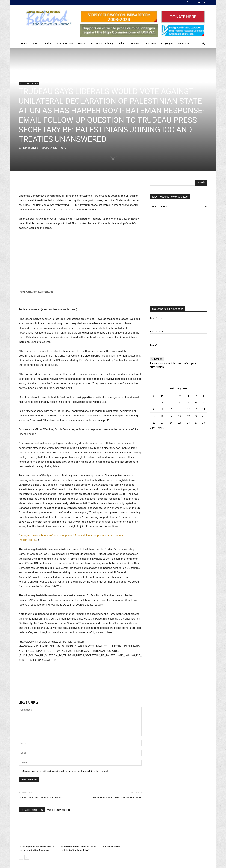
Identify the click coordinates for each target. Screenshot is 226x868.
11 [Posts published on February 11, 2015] (180, 409)
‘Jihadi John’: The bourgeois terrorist (40, 798)
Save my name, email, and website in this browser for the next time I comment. (65, 771)
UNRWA (82, 43)
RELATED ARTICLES (32, 810)
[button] (203, 44)
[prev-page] (21, 857)
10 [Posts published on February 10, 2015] (171, 409)
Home (24, 43)
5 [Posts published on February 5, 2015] (188, 402)
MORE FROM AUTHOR (59, 810)
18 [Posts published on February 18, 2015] (180, 416)
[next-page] (27, 857)
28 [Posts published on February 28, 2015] (203, 423)
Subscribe (183, 43)
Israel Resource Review (29, 83)
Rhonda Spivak (30, 148)
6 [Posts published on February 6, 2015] (196, 402)
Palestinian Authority (102, 43)
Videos (122, 43)
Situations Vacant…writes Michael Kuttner (117, 798)
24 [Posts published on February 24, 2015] (171, 423)
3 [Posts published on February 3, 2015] (171, 402)
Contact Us (151, 43)
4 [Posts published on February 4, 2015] (180, 402)
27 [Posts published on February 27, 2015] (196, 423)
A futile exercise (111, 847)
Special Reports (65, 43)
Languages (167, 43)
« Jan (153, 428)
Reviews (135, 43)
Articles (48, 43)
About (36, 43)
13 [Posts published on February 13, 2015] (196, 409)
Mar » (161, 428)
